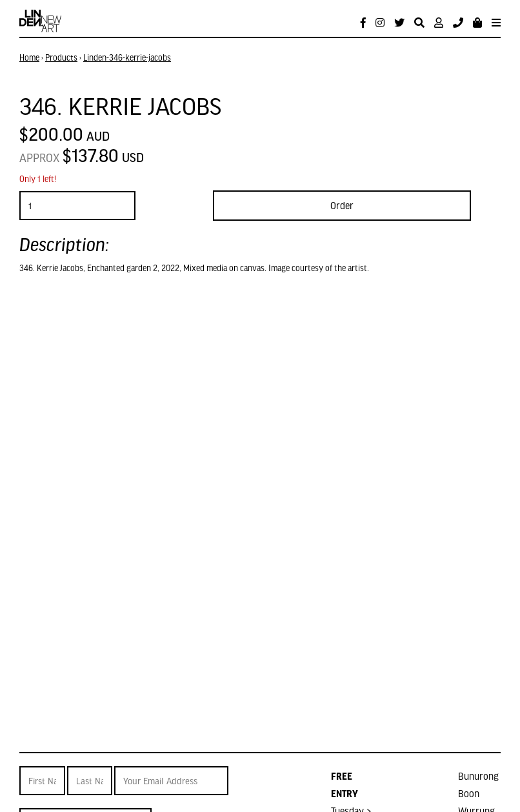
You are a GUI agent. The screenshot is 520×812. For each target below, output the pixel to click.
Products (61, 57)
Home (29, 57)
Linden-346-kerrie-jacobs (127, 57)
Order (342, 205)
